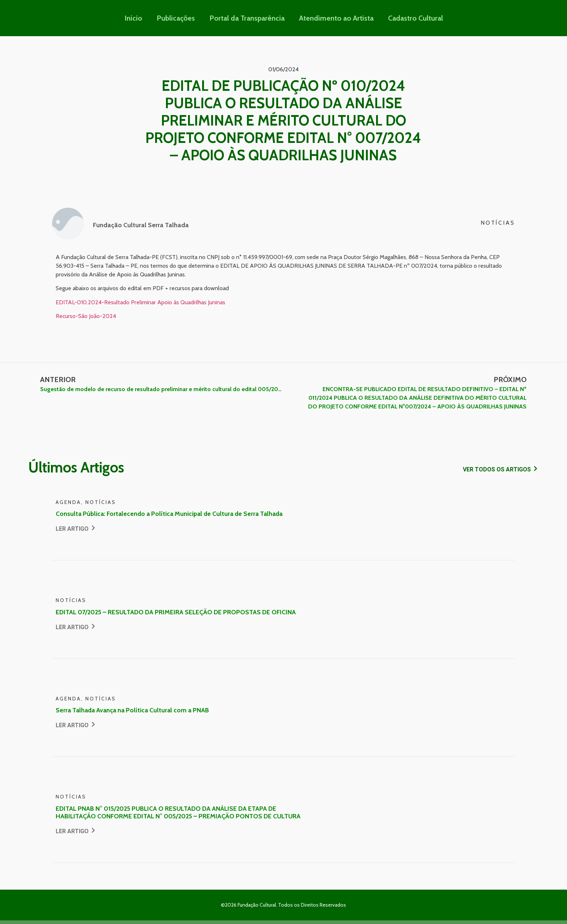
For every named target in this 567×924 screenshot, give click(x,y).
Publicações (176, 18)
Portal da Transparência (247, 18)
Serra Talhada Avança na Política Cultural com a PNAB (132, 710)
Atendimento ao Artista (336, 18)
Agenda (68, 502)
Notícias (498, 223)
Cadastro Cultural (415, 18)
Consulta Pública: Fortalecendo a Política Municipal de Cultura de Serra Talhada (169, 514)
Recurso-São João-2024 (86, 316)
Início (133, 18)
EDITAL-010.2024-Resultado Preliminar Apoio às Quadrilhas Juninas (140, 302)
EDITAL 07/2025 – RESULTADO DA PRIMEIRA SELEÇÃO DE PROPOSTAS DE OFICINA (176, 612)
